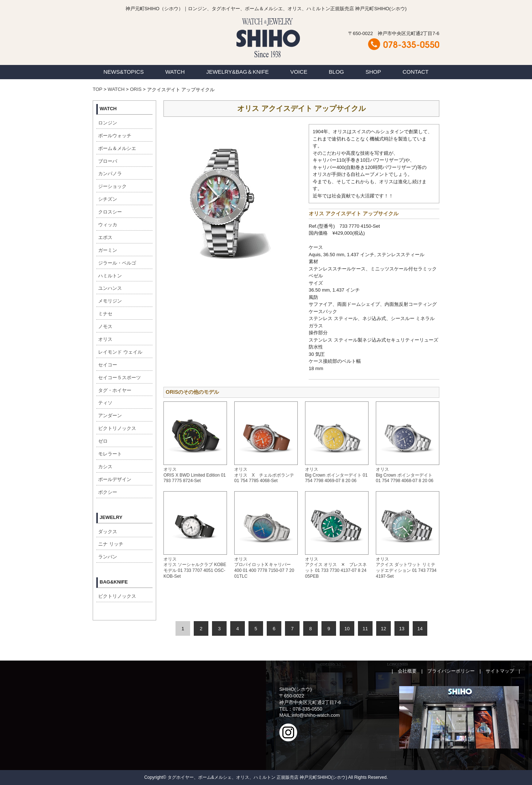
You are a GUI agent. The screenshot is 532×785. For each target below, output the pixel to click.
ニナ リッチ (111, 544)
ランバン (108, 557)
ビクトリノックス (117, 428)
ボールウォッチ (115, 136)
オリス (105, 339)
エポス (105, 237)
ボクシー (108, 492)
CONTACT (415, 72)
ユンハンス (110, 288)
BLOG (336, 72)
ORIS (136, 89)
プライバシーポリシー (451, 671)
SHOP (373, 72)
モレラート (110, 454)
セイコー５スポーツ (119, 378)
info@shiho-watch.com (316, 715)
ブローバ (108, 161)
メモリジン (110, 301)
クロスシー (110, 212)
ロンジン (108, 123)
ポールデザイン (115, 479)
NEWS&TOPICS (124, 72)
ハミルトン (110, 276)
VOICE (299, 72)
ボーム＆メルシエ (117, 148)
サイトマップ (500, 671)
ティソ (105, 403)
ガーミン (108, 250)
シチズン (108, 199)
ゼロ (103, 441)
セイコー (108, 365)
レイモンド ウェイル (120, 352)
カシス (105, 467)
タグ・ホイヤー (115, 390)
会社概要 (407, 671)
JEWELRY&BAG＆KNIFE (237, 72)
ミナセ (105, 314)
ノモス (105, 326)
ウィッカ (108, 225)
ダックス (108, 532)
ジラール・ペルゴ (117, 263)
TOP (97, 89)
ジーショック (112, 186)
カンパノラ (110, 174)
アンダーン (110, 415)
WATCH (175, 72)
